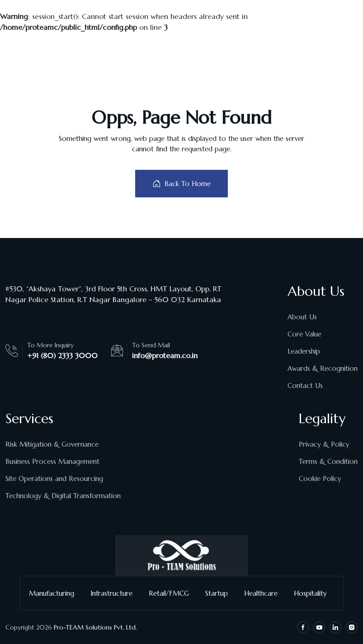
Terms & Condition (328, 461)
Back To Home (181, 184)
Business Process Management (52, 461)
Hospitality (314, 593)
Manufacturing (55, 593)
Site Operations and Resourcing (54, 478)
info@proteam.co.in (165, 355)
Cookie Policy (320, 478)
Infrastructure (115, 593)
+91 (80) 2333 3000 (62, 355)
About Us (302, 317)
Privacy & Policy (324, 444)
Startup (220, 593)
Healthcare (264, 593)
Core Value (304, 334)
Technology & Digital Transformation (63, 496)
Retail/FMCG (172, 593)
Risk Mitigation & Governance (52, 444)
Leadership (304, 351)
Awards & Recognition (323, 368)
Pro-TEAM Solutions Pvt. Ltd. (95, 627)
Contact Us (305, 385)
